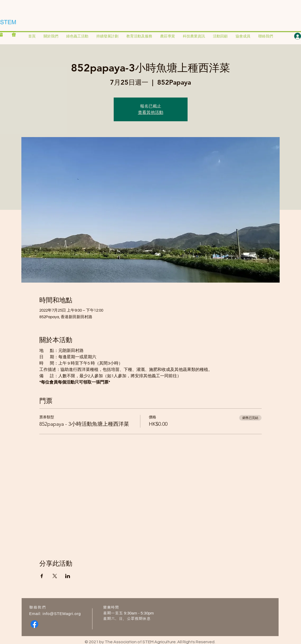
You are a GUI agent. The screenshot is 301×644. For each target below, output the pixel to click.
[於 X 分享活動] (55, 576)
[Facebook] (34, 624)
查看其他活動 (151, 112)
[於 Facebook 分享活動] (42, 576)
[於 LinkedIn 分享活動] (68, 576)
